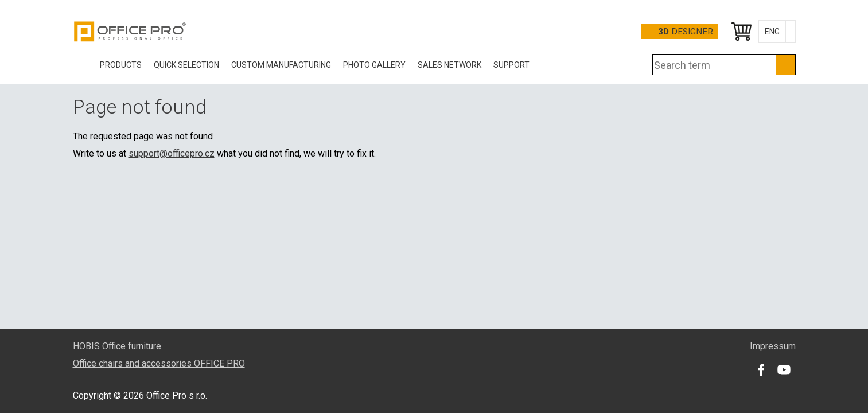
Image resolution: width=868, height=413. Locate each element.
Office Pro (130, 32)
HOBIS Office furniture (117, 346)
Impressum (773, 346)
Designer (686, 32)
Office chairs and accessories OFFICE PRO (159, 363)
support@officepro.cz (172, 153)
